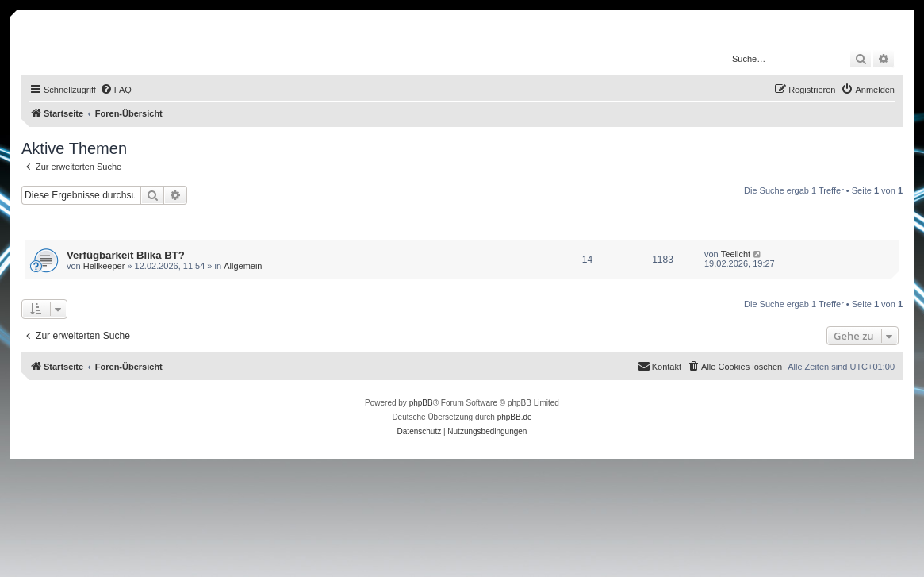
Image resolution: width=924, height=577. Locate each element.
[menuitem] (116, 90)
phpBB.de (515, 417)
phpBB (421, 403)
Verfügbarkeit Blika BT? (126, 255)
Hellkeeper (104, 266)
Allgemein (243, 266)
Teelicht (736, 254)
